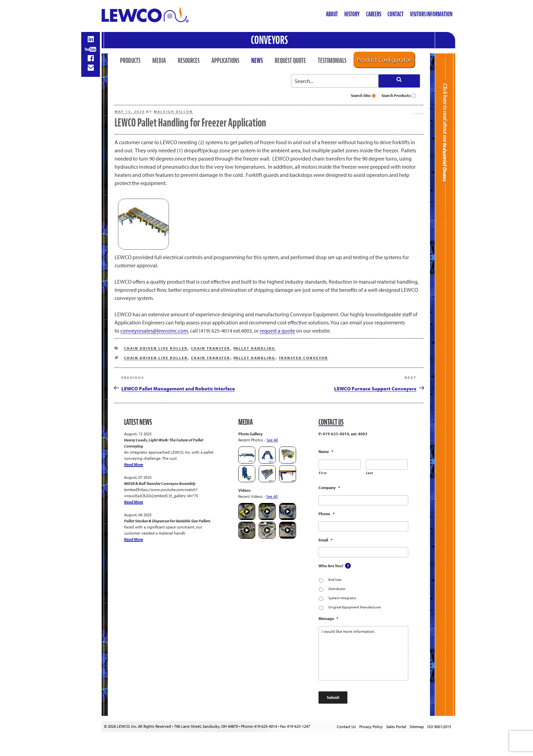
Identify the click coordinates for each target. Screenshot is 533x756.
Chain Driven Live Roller (156, 348)
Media (159, 61)
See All (272, 440)
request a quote (277, 331)
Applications (225, 61)
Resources (189, 61)
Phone (326, 514)
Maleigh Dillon (173, 112)
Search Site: (363, 95)
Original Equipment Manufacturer (355, 607)
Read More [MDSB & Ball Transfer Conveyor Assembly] (134, 502)
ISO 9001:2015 (439, 727)
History (352, 14)
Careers (374, 14)
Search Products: (399, 95)
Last (370, 473)
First (323, 473)
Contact (396, 14)
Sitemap (417, 727)
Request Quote (290, 61)
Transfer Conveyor (304, 358)
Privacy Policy (371, 727)
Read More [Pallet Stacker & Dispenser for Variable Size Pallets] (134, 539)
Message (328, 618)
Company (329, 488)
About (332, 14)
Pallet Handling (255, 348)
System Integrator (342, 598)
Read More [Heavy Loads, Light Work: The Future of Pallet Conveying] (134, 464)
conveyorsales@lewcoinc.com (154, 331)
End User (335, 579)
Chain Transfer (211, 348)
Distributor (337, 589)
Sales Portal (396, 727)
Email (325, 540)
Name (326, 451)
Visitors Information (431, 14)
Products (130, 61)
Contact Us (346, 727)
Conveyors (269, 40)
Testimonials (332, 61)
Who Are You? (331, 566)
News (257, 61)
